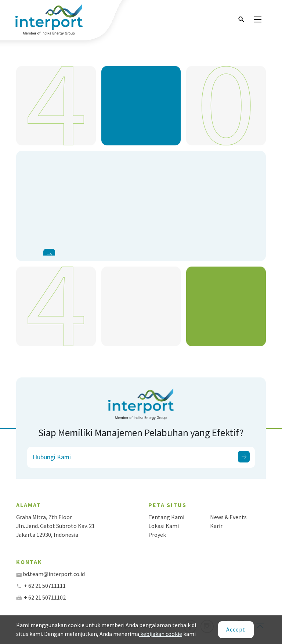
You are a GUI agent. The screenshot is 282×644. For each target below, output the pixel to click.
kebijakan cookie (161, 634)
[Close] (236, 630)
